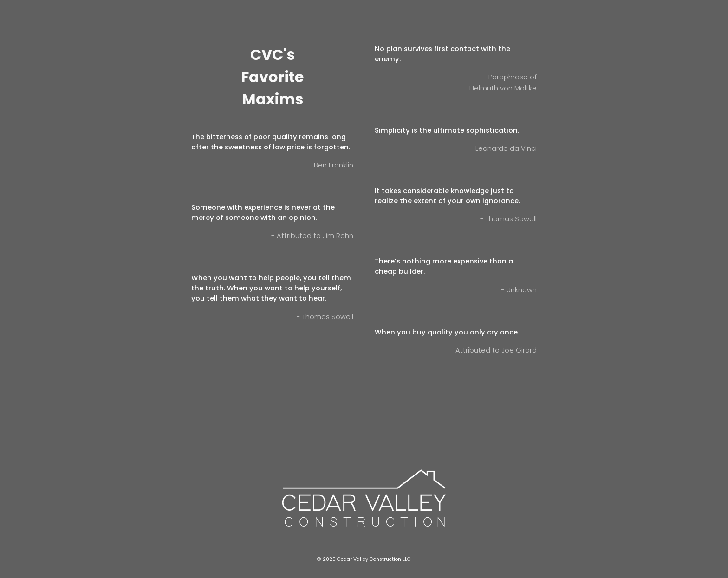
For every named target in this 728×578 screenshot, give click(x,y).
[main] (272, 81)
